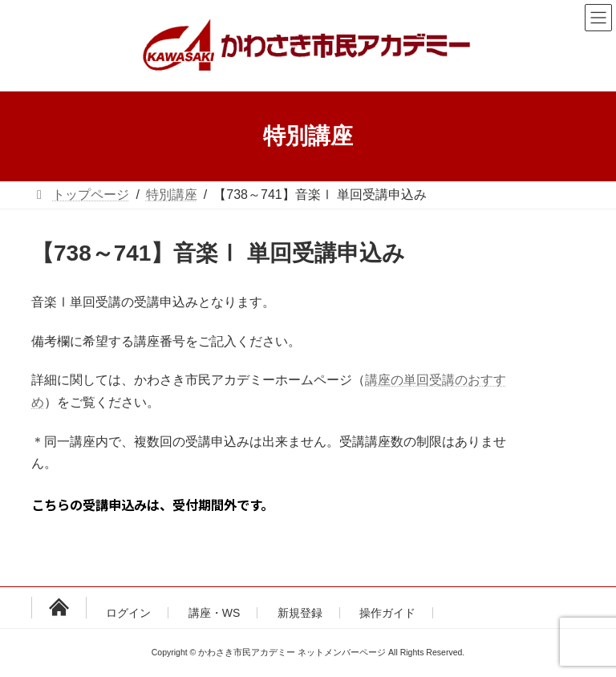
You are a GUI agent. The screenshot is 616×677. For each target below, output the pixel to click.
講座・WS (215, 613)
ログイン (128, 613)
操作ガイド (387, 613)
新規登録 (300, 613)
